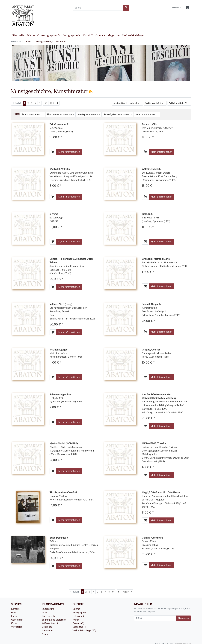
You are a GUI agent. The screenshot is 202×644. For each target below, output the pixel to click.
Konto (14, 623)
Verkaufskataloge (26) (84, 630)
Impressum (48, 609)
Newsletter (48, 630)
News (45, 634)
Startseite (18, 35)
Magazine (113, 35)
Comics (100, 35)
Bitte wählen (32, 114)
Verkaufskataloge (133, 35)
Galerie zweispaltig (127, 103)
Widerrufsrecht (50, 623)
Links (14, 616)
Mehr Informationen (69, 152)
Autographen (51, 35)
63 (46, 103)
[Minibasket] (187, 8)
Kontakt (15, 609)
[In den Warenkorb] (53, 152)
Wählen (154, 103)
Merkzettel (17, 627)
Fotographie (71, 35)
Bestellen (47, 627)
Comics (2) (78, 623)
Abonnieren (183, 618)
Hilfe (14, 613)
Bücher (33, 35)
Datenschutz (49, 616)
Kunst (88, 35)
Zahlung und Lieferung (54, 620)
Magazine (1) (79, 627)
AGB (44, 613)
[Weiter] (54, 103)
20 (178, 103)
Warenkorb (17, 620)
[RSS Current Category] (91, 92)
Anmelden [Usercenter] (176, 7)
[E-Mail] (155, 618)
